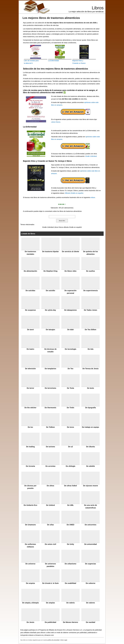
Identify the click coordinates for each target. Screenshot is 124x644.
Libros (98, 8)
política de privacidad (53, 640)
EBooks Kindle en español (74, 193)
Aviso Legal (64, 640)
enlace (93, 197)
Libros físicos (56, 122)
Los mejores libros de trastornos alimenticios (51, 18)
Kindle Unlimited (91, 156)
